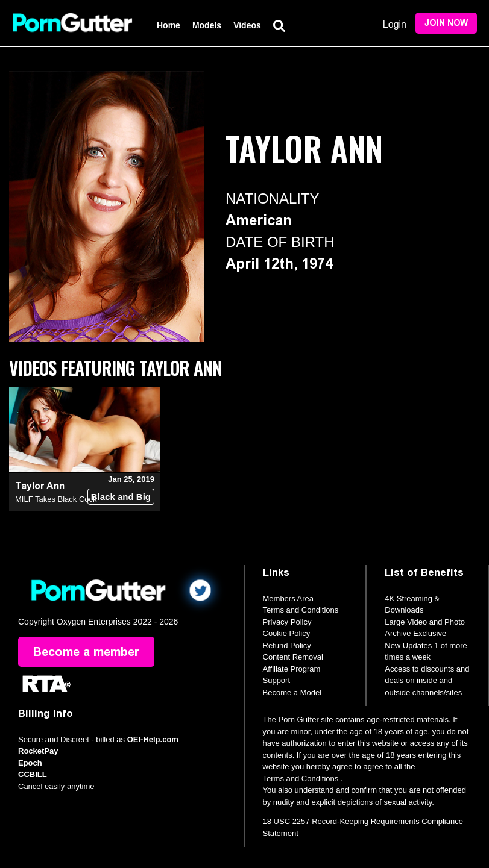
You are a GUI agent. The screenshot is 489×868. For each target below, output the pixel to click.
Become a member (86, 652)
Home (169, 25)
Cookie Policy (287, 633)
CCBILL (33, 774)
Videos (247, 25)
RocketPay (38, 751)
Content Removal (293, 657)
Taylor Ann (40, 486)
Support (277, 680)
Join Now (446, 23)
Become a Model (292, 692)
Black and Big (121, 497)
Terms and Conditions (301, 610)
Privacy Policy (287, 622)
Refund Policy (287, 645)
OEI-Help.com (153, 739)
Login (395, 24)
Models (207, 25)
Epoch (30, 763)
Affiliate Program (292, 669)
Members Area (289, 598)
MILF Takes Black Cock (56, 499)
